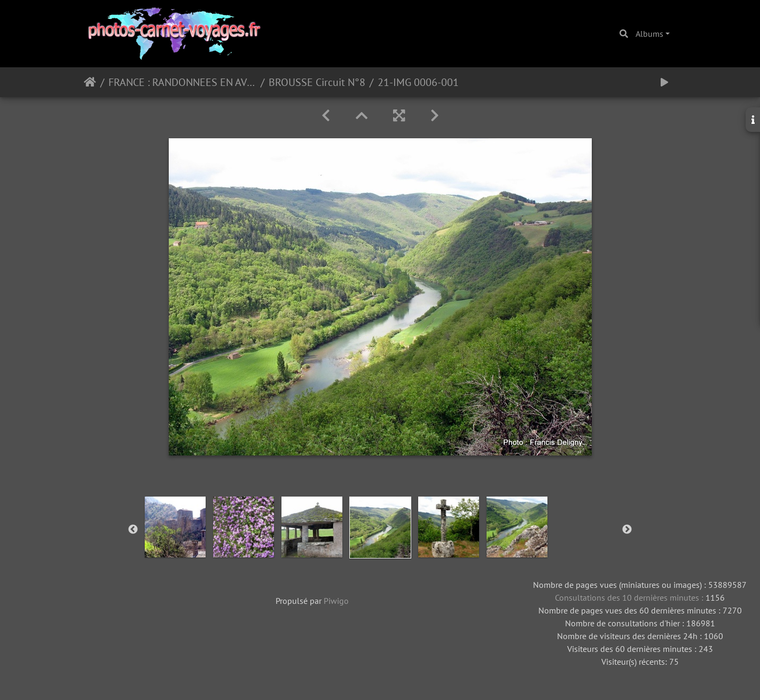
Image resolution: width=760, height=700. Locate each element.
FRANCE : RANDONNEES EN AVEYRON (182, 82)
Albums (649, 34)
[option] (175, 527)
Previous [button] (133, 530)
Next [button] (627, 530)
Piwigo (336, 601)
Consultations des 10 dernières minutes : (630, 597)
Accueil (90, 82)
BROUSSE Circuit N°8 (317, 82)
